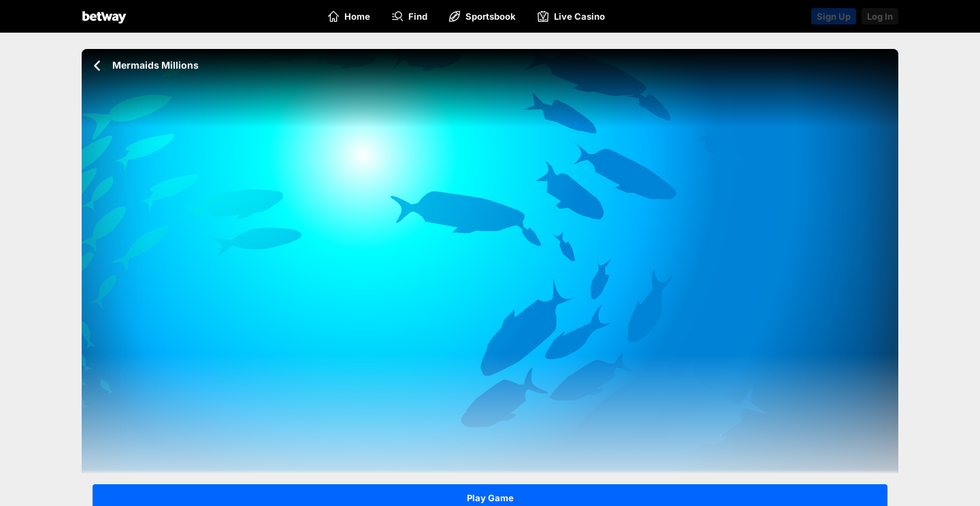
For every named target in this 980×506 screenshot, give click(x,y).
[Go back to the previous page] (97, 66)
